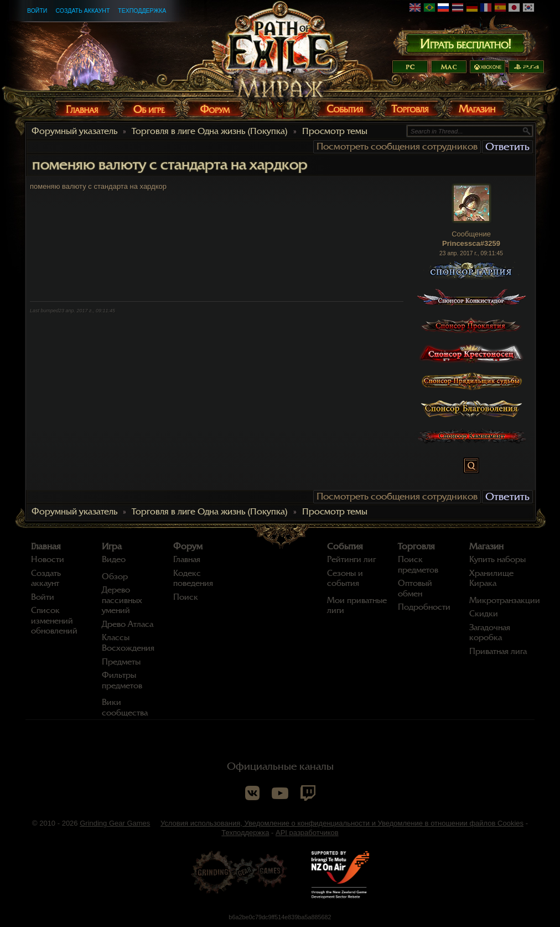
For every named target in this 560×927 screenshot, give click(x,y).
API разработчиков (307, 833)
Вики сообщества (125, 707)
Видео (114, 559)
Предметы (121, 662)
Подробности (424, 607)
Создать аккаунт (82, 11)
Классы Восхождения (128, 643)
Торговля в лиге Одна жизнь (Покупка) (210, 131)
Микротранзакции (505, 600)
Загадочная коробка (490, 633)
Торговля (416, 547)
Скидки (484, 614)
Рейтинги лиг (351, 559)
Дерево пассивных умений (122, 600)
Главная (46, 547)
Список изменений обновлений (54, 620)
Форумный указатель (74, 131)
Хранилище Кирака (491, 578)
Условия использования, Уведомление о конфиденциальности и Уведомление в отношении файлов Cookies (342, 823)
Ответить (507, 146)
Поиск (186, 597)
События (345, 547)
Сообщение (471, 234)
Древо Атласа (128, 624)
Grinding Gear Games (115, 823)
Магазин (486, 547)
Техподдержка (142, 11)
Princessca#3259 (471, 243)
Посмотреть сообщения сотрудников (397, 146)
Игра (112, 547)
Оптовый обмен (415, 588)
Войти (37, 11)
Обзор (115, 576)
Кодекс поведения (193, 578)
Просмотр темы (335, 131)
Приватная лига (498, 651)
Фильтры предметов (122, 680)
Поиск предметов (418, 565)
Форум (188, 547)
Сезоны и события (345, 578)
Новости (48, 559)
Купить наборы (497, 559)
